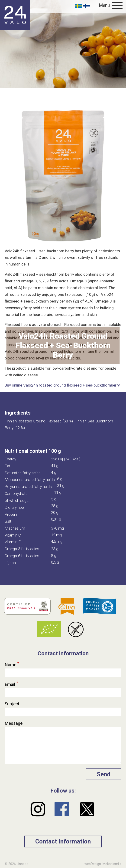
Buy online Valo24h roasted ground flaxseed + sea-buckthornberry (62, 385)
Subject (13, 704)
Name (12, 664)
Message (14, 723)
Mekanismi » (112, 864)
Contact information (63, 841)
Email (12, 683)
